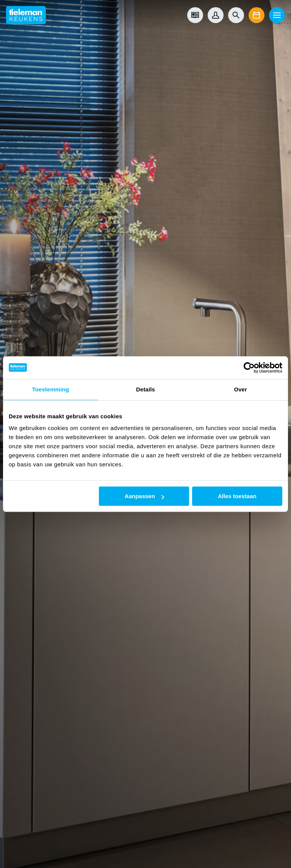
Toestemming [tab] (51, 389)
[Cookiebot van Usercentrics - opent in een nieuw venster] (249, 368)
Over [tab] (240, 389)
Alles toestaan (237, 496)
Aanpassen (144, 496)
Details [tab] (145, 389)
